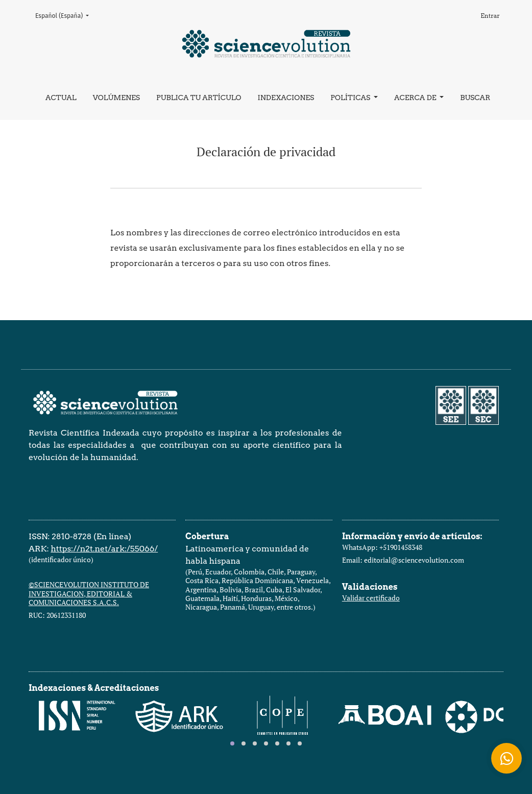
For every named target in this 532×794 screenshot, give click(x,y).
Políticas (351, 98)
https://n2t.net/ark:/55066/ (104, 549)
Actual (61, 98)
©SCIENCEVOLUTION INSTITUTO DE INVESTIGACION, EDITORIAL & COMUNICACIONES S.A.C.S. (89, 593)
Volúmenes (116, 98)
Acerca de (416, 98)
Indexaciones (286, 98)
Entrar (490, 16)
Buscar (475, 98)
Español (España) (65, 15)
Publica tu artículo (199, 98)
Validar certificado (371, 598)
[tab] (232, 743)
